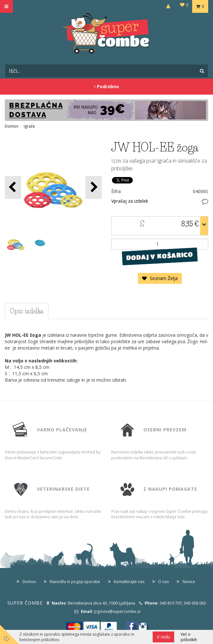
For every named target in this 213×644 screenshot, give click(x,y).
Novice (189, 582)
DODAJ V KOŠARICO (160, 256)
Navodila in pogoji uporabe (75, 582)
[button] (94, 187)
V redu (163, 637)
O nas (163, 582)
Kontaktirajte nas (129, 582)
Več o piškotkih (189, 637)
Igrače (29, 126)
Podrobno (106, 86)
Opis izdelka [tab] (27, 311)
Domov (12, 126)
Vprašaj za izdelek (130, 201)
